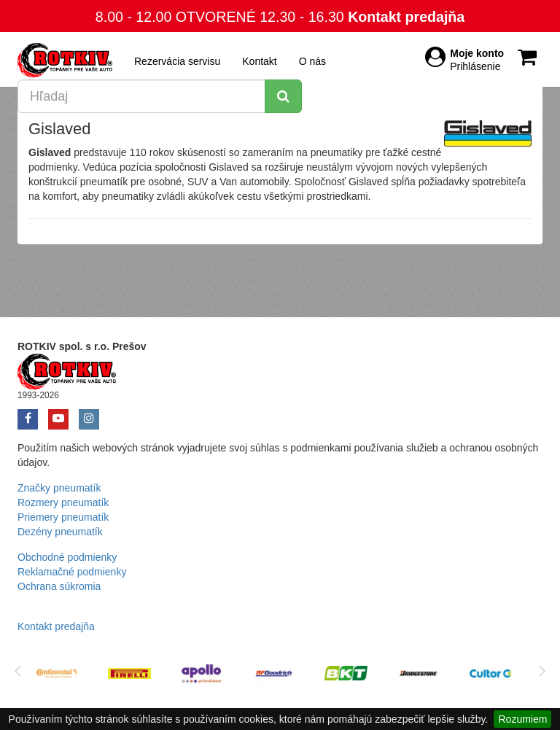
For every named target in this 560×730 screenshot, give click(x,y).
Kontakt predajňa (406, 17)
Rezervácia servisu (177, 61)
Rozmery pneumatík (63, 502)
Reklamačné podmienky (72, 572)
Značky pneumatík (59, 488)
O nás (312, 61)
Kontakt (259, 61)
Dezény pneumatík (60, 532)
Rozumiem (522, 719)
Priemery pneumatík (63, 517)
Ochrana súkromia (59, 586)
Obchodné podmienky (67, 557)
